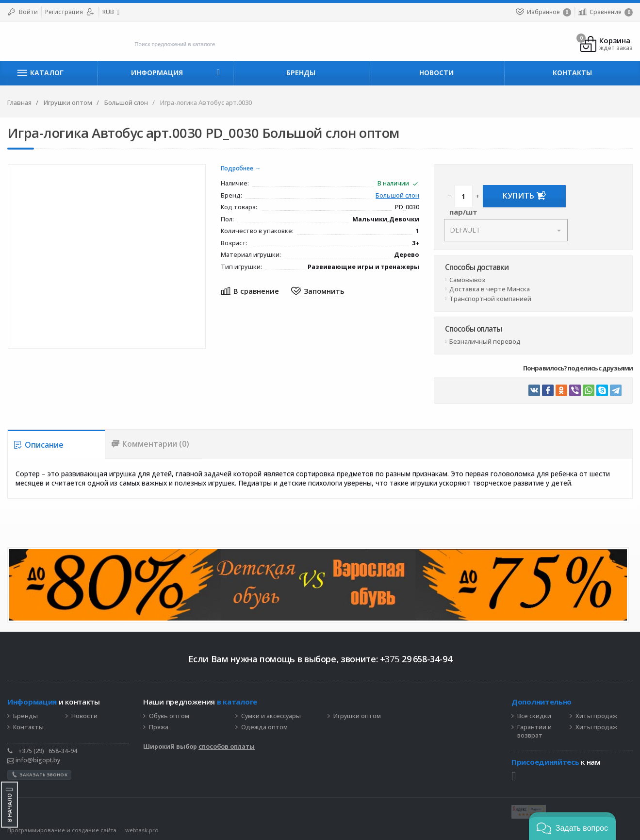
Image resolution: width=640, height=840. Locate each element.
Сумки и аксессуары (271, 717)
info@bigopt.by (34, 761)
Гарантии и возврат (534, 732)
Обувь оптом (169, 717)
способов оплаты (227, 747)
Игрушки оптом (357, 717)
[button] (572, 826)
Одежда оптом (264, 728)
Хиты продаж (596, 717)
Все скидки (534, 717)
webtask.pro (142, 831)
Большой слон (397, 196)
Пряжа (159, 728)
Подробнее (237, 169)
